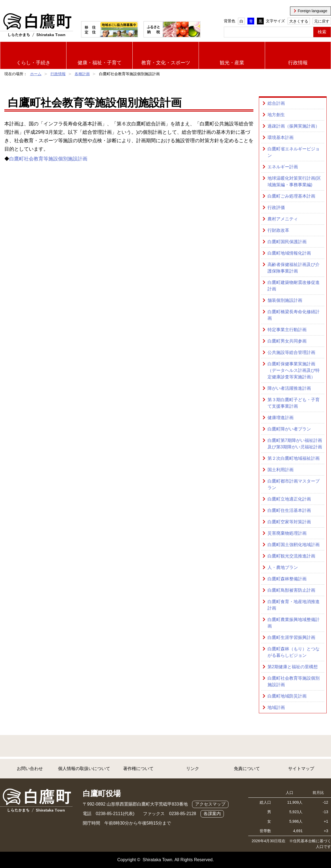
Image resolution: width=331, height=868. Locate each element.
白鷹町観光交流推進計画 (291, 556)
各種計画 (82, 74)
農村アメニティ (283, 219)
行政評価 (276, 208)
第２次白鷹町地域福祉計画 (294, 458)
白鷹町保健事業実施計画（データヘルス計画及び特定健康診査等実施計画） (294, 370)
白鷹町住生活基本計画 (289, 510)
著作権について (138, 769)
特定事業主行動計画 (287, 330)
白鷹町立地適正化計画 (289, 499)
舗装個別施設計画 (285, 300)
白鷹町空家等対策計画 (289, 522)
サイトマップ (301, 769)
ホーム (36, 74)
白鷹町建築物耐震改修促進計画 (294, 286)
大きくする (299, 21)
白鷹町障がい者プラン (289, 429)
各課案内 (212, 814)
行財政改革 (278, 230)
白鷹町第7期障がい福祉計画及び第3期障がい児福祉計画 (295, 444)
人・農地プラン (283, 567)
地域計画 (276, 707)
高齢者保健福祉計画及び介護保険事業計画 (294, 268)
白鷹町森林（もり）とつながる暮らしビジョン (294, 652)
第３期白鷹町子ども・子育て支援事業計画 (294, 403)
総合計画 (276, 103)
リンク (193, 769)
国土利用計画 (281, 470)
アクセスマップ (210, 804)
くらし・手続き (33, 63)
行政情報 (298, 63)
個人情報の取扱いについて (84, 769)
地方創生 (276, 115)
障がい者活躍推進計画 (289, 388)
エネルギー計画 (283, 167)
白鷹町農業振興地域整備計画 (294, 623)
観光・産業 (232, 63)
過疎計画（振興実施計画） (294, 126)
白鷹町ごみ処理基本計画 (291, 196)
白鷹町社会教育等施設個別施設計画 (48, 159)
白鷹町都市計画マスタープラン (294, 484)
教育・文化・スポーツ (166, 63)
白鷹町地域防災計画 (287, 696)
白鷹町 (36, 25)
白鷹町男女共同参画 (287, 341)
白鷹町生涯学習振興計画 (291, 637)
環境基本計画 (281, 137)
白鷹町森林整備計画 (287, 579)
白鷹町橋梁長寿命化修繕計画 (294, 315)
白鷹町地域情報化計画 (289, 253)
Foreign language (312, 11)
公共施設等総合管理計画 (291, 352)
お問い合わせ (30, 769)
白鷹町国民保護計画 (287, 242)
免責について (247, 769)
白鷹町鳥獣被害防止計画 (291, 590)
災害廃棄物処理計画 (287, 533)
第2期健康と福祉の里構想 (293, 667)
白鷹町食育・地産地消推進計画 (294, 605)
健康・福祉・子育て (100, 63)
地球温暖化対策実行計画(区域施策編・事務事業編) (294, 181)
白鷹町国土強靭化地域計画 (294, 545)
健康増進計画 (281, 418)
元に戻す (322, 21)
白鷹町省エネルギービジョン (294, 152)
